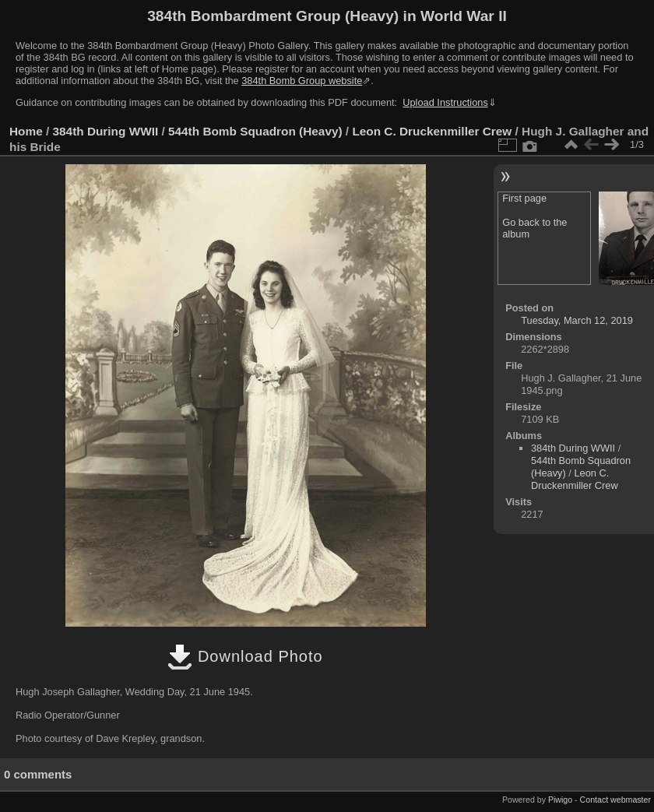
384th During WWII (106, 131)
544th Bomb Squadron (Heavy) (255, 131)
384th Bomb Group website (302, 81)
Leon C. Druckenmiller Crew (432, 131)
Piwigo (560, 800)
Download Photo (245, 656)
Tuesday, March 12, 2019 (577, 320)
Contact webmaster (615, 800)
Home (26, 131)
